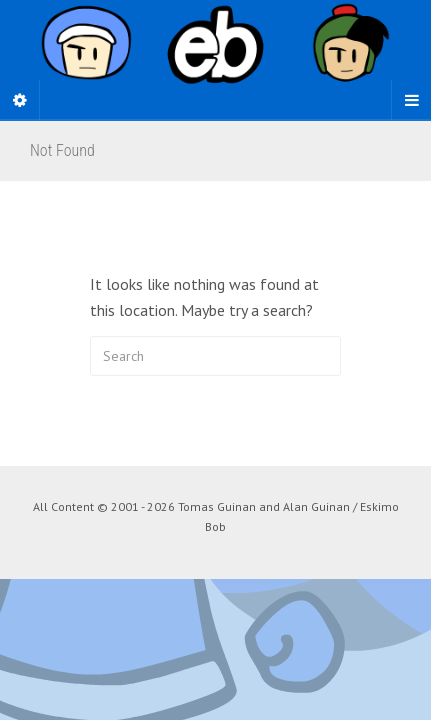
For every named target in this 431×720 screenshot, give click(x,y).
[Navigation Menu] (411, 100)
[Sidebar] (20, 100)
